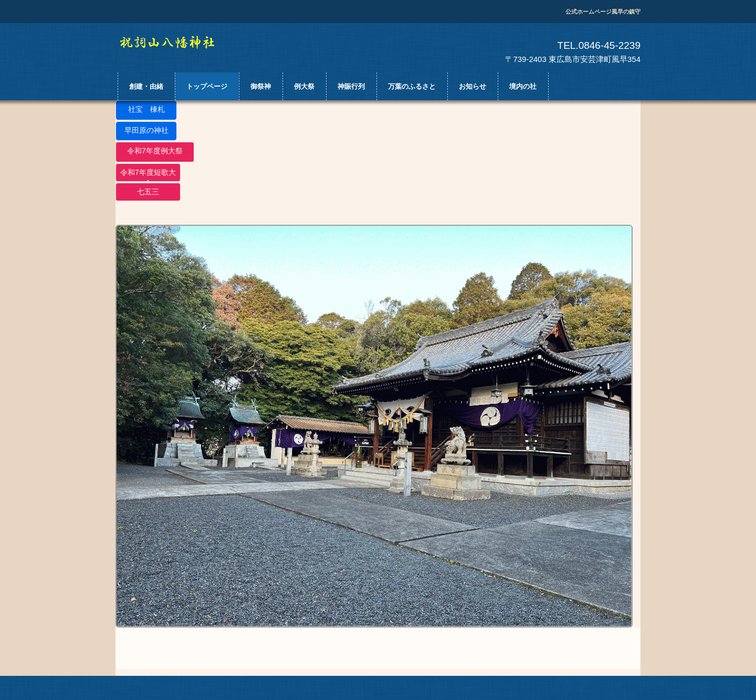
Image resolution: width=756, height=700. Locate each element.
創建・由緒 (146, 86)
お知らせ (472, 86)
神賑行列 (351, 86)
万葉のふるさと (412, 86)
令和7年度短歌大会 (148, 175)
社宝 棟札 (146, 109)
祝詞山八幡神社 (177, 43)
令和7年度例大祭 (155, 151)
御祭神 (261, 86)
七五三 (148, 192)
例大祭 (304, 86)
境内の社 (523, 86)
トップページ (207, 86)
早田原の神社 (146, 130)
